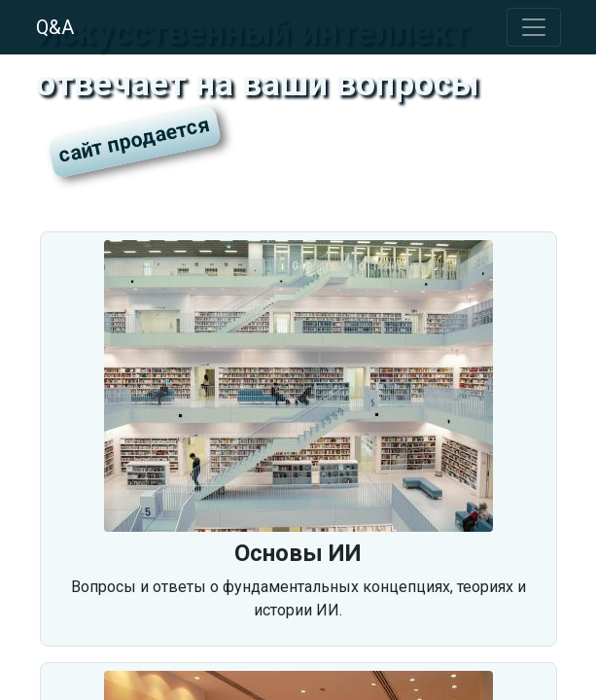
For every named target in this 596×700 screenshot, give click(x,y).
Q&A (55, 27)
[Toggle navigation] (534, 27)
